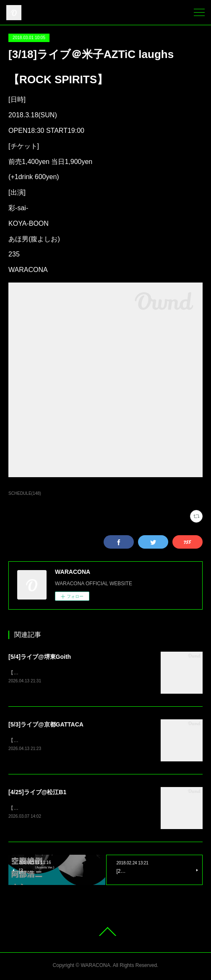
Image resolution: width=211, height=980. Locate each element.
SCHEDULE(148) (25, 493)
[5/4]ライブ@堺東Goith (40, 657)
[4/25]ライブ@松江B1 (37, 793)
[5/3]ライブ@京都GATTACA (46, 725)
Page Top (105, 933)
